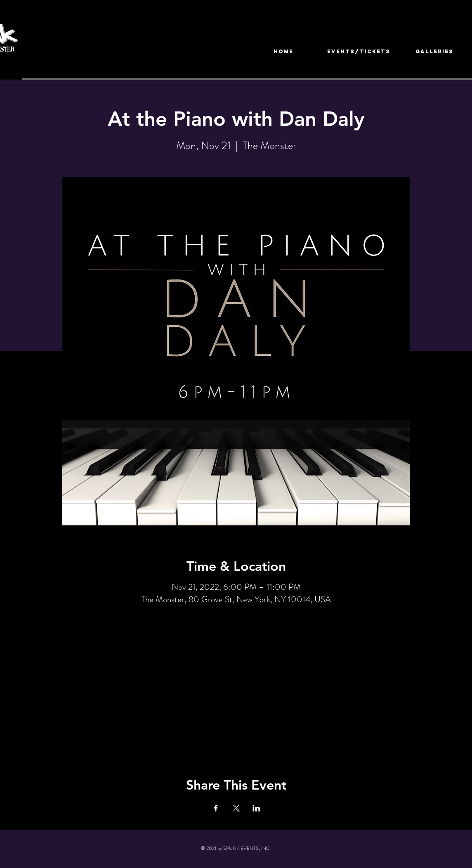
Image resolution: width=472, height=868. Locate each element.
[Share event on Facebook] (216, 808)
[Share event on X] (236, 808)
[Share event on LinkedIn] (256, 808)
